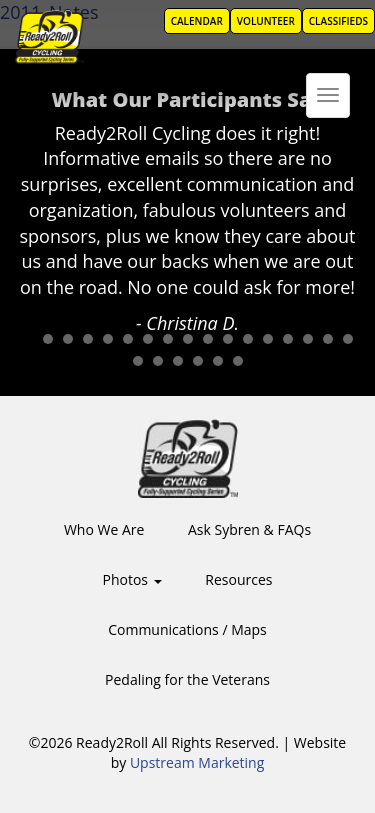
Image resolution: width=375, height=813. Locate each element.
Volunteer (266, 21)
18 (138, 361)
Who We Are (104, 529)
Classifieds (338, 21)
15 (308, 339)
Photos (132, 579)
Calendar (197, 21)
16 (328, 339)
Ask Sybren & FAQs (249, 529)
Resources (238, 579)
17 (348, 339)
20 (178, 361)
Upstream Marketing (197, 762)
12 (248, 339)
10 (208, 339)
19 (158, 361)
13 (268, 339)
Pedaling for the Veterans (187, 679)
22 (218, 361)
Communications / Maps (187, 629)
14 (288, 339)
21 (198, 361)
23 (238, 361)
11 (228, 339)
